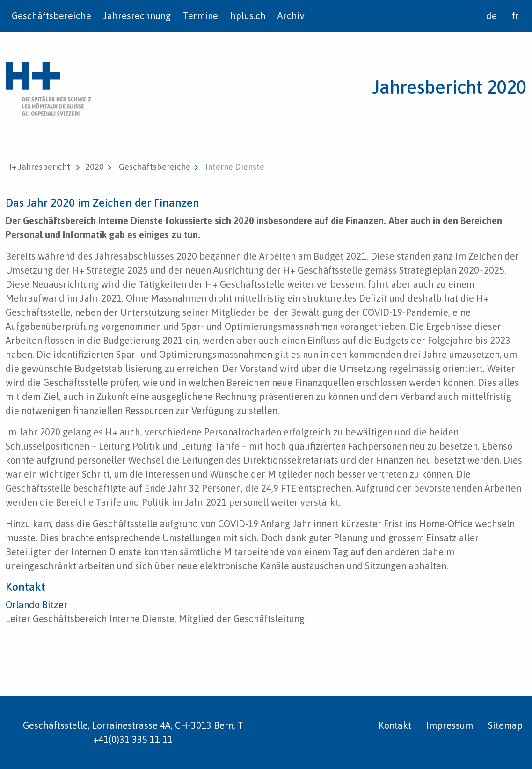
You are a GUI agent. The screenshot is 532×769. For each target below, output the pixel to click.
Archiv (291, 16)
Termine (200, 16)
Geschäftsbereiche (51, 16)
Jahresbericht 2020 (449, 87)
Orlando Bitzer (36, 605)
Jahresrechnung (137, 16)
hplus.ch (248, 16)
